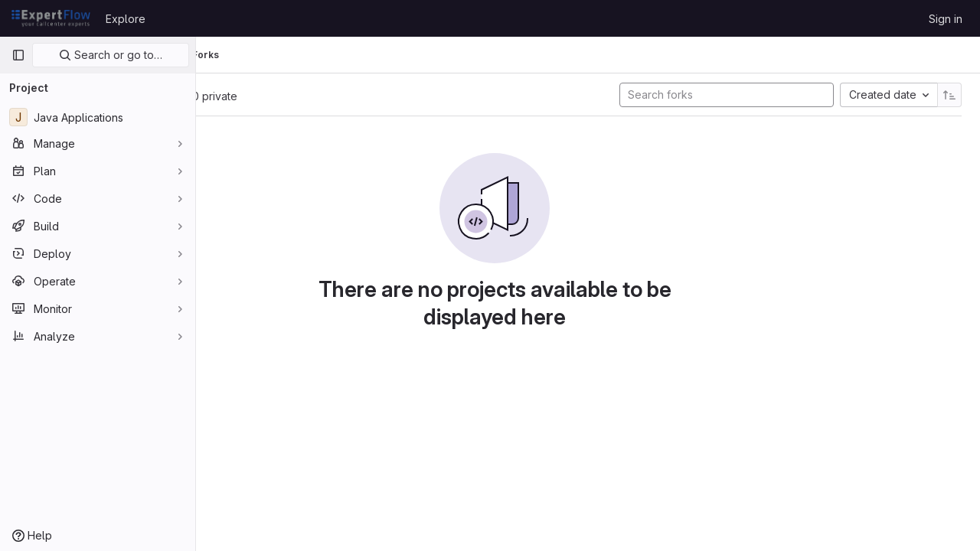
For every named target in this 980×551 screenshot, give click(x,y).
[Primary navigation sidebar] (18, 55)
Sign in (946, 19)
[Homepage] (51, 18)
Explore (126, 19)
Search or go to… (111, 55)
